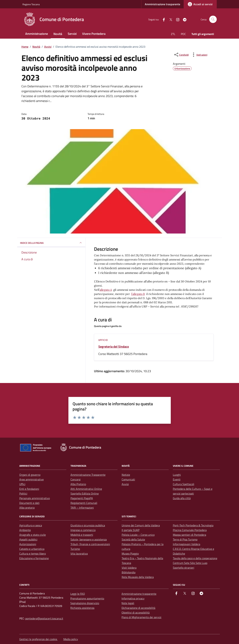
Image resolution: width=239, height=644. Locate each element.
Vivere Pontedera (94, 34)
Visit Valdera (129, 568)
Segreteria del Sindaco (114, 347)
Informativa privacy (133, 598)
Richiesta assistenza (82, 608)
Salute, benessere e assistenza (89, 539)
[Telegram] (183, 19)
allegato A (106, 290)
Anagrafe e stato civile (33, 535)
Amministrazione (37, 34)
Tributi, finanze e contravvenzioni (90, 544)
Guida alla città (182, 498)
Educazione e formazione (34, 558)
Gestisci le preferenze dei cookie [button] (39, 639)
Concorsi (76, 479)
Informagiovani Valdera (187, 544)
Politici (23, 493)
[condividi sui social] (181, 55)
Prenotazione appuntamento (87, 598)
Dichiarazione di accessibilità (138, 608)
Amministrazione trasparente (162, 4)
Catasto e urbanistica (32, 549)
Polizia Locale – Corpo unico (138, 535)
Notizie (126, 475)
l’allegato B (138, 294)
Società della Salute (133, 539)
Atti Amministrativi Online (86, 489)
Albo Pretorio (78, 484)
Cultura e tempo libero (33, 554)
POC (183, 34)
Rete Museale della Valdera (138, 577)
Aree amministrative (32, 479)
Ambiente (25, 530)
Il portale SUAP (131, 530)
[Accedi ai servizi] (200, 4)
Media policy (71, 639)
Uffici (22, 484)
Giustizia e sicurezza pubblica (88, 525)
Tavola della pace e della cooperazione (195, 558)
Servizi (72, 34)
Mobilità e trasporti (82, 535)
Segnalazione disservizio (85, 603)
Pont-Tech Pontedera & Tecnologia (193, 525)
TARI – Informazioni (82, 508)
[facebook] (162, 19)
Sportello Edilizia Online (85, 493)
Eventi (177, 479)
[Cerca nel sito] (213, 19)
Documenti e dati (29, 503)
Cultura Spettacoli (184, 484)
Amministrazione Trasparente (88, 475)
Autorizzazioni (28, 544)
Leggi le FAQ (78, 594)
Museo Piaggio (130, 554)
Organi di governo (30, 475)
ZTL (173, 34)
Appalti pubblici (28, 539)
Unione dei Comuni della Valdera (141, 525)
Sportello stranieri (184, 568)
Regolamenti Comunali (84, 503)
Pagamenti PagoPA (82, 498)
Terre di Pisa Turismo (185, 539)
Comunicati (128, 479)
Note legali (128, 603)
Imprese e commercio (83, 530)
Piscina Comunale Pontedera (190, 530)
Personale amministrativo (35, 498)
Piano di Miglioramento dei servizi (141, 617)
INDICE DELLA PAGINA (51, 243)
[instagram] (176, 19)
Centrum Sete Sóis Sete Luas (190, 563)
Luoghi (177, 475)
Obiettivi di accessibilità (136, 613)
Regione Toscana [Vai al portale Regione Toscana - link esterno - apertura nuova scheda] (31, 4)
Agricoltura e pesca (31, 525)
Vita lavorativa (79, 554)
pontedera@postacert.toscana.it (44, 618)
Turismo (75, 549)
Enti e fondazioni (29, 489)
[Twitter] (169, 19)
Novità (58, 34)
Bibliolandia (129, 572)
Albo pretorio (27, 508)
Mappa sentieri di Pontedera (189, 535)
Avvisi (125, 484)
